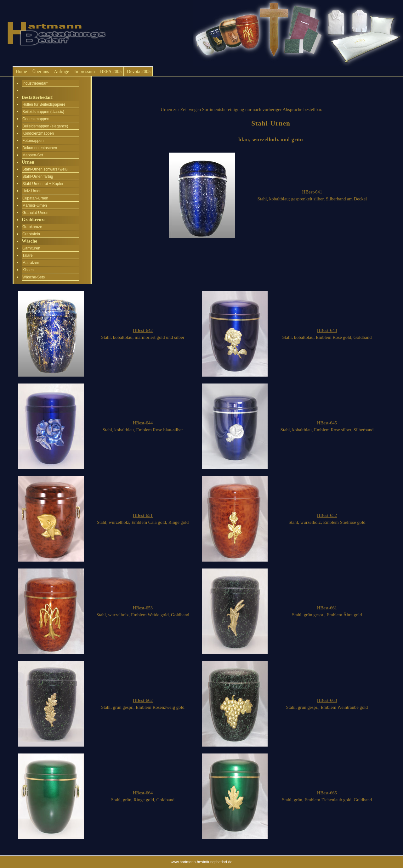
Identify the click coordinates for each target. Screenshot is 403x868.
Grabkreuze (32, 227)
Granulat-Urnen (35, 213)
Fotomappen (33, 141)
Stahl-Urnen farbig (38, 176)
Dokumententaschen (40, 148)
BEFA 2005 (110, 71)
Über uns (40, 71)
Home (21, 71)
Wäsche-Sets (34, 277)
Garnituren (31, 248)
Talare (28, 255)
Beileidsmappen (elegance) (45, 126)
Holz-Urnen (32, 191)
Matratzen (31, 263)
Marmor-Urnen (35, 205)
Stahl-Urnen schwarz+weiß (45, 169)
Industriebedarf (35, 83)
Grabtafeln (31, 234)
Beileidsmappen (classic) (43, 112)
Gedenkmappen (36, 119)
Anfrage (61, 71)
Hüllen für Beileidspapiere (44, 104)
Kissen (28, 270)
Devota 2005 (138, 71)
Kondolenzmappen (38, 133)
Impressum (84, 71)
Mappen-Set (33, 155)
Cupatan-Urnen (35, 198)
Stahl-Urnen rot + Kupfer (43, 184)
